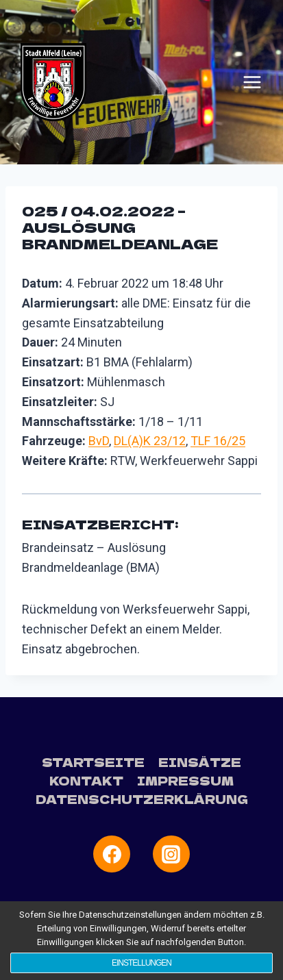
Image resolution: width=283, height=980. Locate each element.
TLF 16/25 (218, 441)
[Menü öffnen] (252, 82)
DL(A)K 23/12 (150, 441)
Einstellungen (141, 963)
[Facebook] (112, 854)
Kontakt (86, 780)
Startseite (93, 762)
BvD (99, 441)
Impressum (185, 780)
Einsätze (200, 762)
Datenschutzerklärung (142, 799)
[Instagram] (171, 854)
